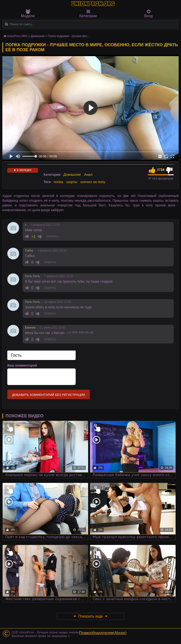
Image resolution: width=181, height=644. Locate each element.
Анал (88, 174)
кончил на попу (93, 182)
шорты (72, 182)
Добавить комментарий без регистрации (49, 395)
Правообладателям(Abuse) (103, 633)
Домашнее (72, 174)
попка (58, 182)
